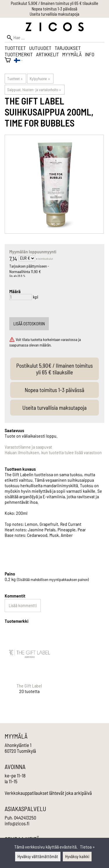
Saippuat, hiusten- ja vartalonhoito (34, 90)
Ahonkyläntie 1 (18, 745)
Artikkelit (48, 54)
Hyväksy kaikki (77, 857)
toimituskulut (45, 259)
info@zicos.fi (17, 823)
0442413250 (25, 818)
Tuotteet (15, 48)
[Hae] (54, 38)
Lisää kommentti (23, 606)
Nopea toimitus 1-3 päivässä (54, 9)
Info (90, 54)
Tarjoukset (68, 48)
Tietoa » (87, 847)
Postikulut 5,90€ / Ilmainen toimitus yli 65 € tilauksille (54, 3)
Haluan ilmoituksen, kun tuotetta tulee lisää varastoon (53, 452)
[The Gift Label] (29, 667)
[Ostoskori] (8, 61)
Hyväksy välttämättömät (38, 857)
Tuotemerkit (19, 54)
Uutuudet (40, 48)
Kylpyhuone (40, 79)
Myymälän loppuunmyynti (33, 251)
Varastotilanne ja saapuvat (28, 447)
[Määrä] (21, 297)
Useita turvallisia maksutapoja (54, 14)
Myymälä (72, 54)
